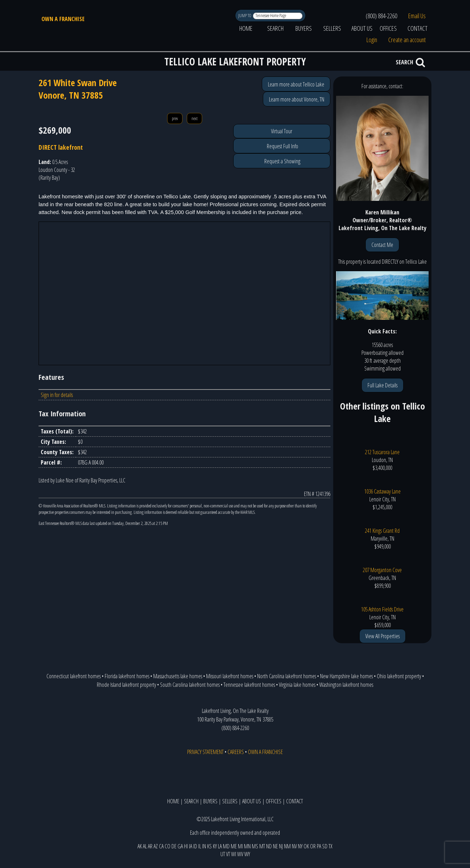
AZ (156, 846)
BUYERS (304, 28)
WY (247, 854)
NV (294, 846)
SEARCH (275, 28)
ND (269, 846)
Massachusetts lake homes (178, 676)
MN (247, 846)
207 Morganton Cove (382, 570)
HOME (246, 28)
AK (140, 846)
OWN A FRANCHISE (63, 19)
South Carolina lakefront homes (190, 685)
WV (240, 854)
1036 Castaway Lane (382, 491)
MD (226, 846)
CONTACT (417, 28)
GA (180, 846)
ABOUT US (362, 28)
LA (220, 846)
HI (186, 846)
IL (200, 846)
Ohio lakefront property (399, 676)
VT (228, 854)
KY (215, 846)
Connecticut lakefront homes (74, 676)
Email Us (417, 16)
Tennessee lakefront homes (249, 685)
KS (209, 846)
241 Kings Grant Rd (382, 531)
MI (240, 846)
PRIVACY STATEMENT (205, 752)
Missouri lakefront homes (230, 676)
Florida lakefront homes (127, 676)
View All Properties (382, 636)
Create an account (407, 40)
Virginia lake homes (297, 685)
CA (161, 846)
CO (167, 846)
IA (191, 846)
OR (313, 846)
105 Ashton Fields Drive (382, 609)
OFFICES (388, 28)
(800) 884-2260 (381, 16)
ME (234, 846)
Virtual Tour (282, 131)
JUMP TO (245, 16)
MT (262, 846)
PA (319, 846)
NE (275, 846)
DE (174, 846)
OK (306, 846)
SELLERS (332, 28)
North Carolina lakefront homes (287, 676)
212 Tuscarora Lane (382, 452)
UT (223, 854)
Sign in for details (57, 395)
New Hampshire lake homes (346, 676)
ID (195, 846)
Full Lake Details (382, 385)
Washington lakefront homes (346, 685)
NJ (281, 846)
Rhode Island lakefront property (126, 685)
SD (325, 846)
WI (234, 854)
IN (204, 846)
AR (150, 846)
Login (372, 40)
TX (331, 846)
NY (300, 846)
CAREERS (236, 752)
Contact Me (382, 245)
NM (287, 846)
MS (255, 846)
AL (145, 846)
